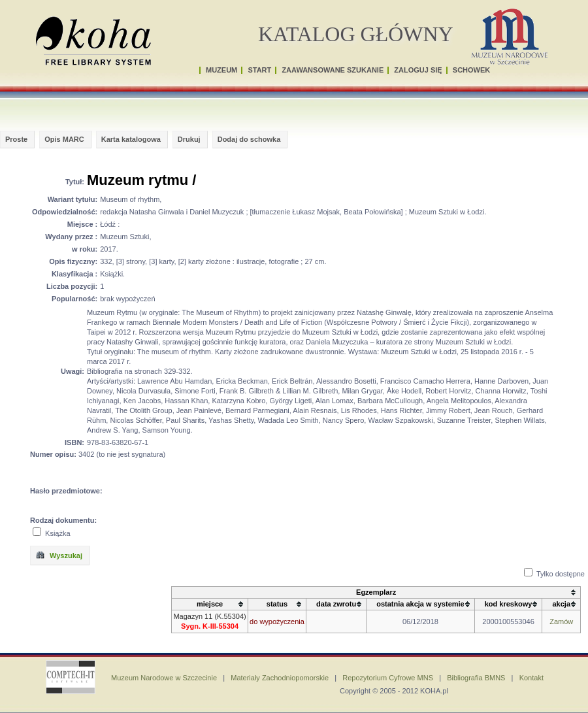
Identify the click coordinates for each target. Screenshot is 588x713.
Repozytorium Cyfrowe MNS (388, 678)
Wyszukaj (59, 555)
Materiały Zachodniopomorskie (280, 678)
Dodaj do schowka (249, 139)
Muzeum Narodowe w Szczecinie (164, 678)
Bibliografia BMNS (476, 678)
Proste (16, 139)
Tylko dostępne (561, 574)
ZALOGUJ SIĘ (418, 70)
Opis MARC (64, 139)
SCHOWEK (471, 70)
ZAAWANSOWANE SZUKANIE (333, 70)
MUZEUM (221, 70)
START (259, 70)
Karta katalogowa (131, 139)
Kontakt (531, 678)
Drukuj (189, 139)
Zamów (561, 622)
